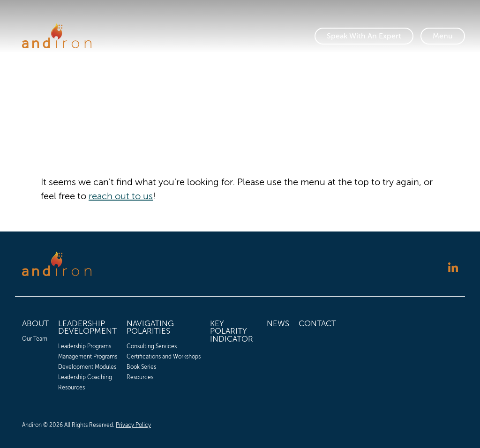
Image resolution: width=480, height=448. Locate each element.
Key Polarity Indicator (232, 331)
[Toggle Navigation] (443, 36)
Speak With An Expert (364, 36)
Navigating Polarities (150, 328)
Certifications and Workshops (164, 357)
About (35, 324)
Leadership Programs (85, 346)
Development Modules (87, 367)
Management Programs (88, 357)
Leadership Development (87, 328)
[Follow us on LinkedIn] (453, 269)
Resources (71, 388)
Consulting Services (152, 346)
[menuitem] (35, 354)
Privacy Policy (133, 425)
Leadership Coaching (85, 377)
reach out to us (121, 196)
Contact (317, 324)
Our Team (35, 339)
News (278, 324)
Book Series (141, 367)
